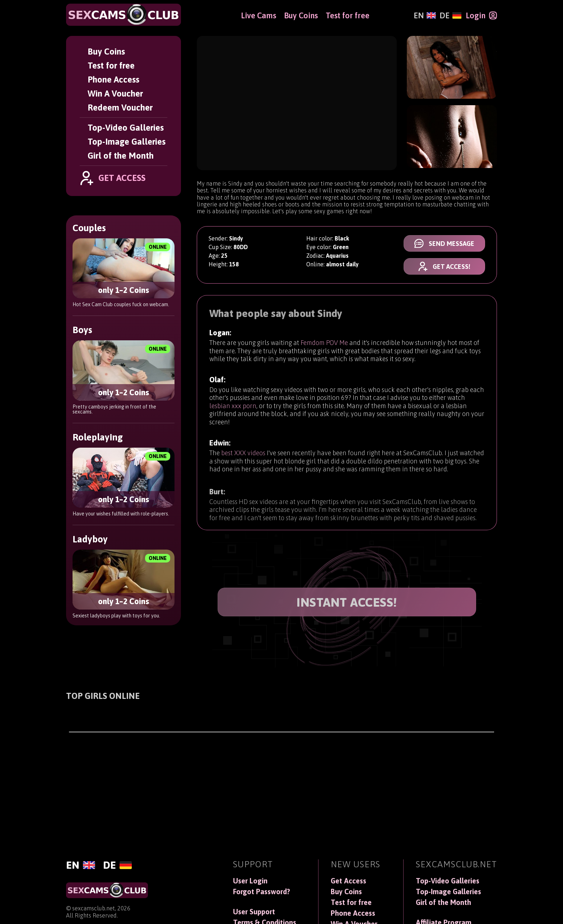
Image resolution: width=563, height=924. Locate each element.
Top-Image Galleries (127, 142)
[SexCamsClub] (124, 15)
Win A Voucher (115, 94)
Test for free (111, 66)
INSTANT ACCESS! (347, 602)
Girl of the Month (121, 156)
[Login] (481, 15)
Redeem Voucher (120, 108)
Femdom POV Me (324, 349)
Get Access (348, 881)
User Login (250, 881)
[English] (425, 15)
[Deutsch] (450, 15)
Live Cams (259, 15)
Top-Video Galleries (126, 128)
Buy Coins (106, 52)
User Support (254, 912)
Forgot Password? (262, 892)
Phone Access (113, 80)
